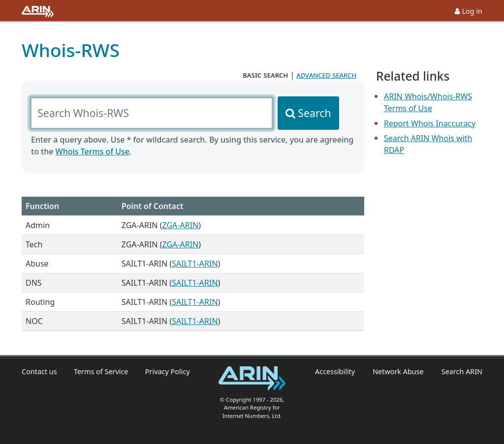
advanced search (326, 75)
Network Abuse (398, 371)
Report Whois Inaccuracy (430, 123)
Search (314, 113)
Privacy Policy (168, 371)
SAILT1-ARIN (195, 264)
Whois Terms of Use (93, 151)
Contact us (39, 371)
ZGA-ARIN (180, 225)
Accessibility (335, 371)
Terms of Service (101, 371)
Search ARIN (462, 371)
